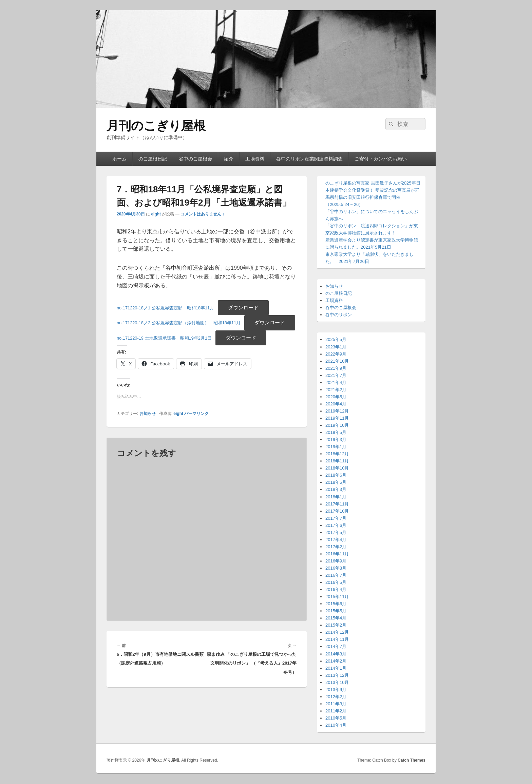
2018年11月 (337, 461)
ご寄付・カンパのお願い (381, 159)
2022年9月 (336, 354)
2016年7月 (336, 575)
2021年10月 (337, 361)
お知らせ (148, 414)
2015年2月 (336, 625)
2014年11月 (337, 639)
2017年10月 (337, 511)
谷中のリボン (339, 315)
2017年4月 (336, 540)
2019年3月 (336, 439)
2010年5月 (336, 718)
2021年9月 (336, 368)
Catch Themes (412, 760)
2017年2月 (336, 547)
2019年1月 (336, 447)
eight (156, 214)
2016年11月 (337, 554)
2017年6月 (336, 525)
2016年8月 (336, 568)
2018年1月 (336, 497)
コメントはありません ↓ (202, 214)
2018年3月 (336, 489)
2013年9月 (336, 690)
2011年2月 (336, 711)
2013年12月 (337, 675)
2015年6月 (336, 604)
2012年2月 (336, 697)
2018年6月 (336, 475)
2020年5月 (336, 397)
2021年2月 (336, 390)
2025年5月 (336, 339)
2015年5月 (336, 611)
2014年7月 (336, 646)
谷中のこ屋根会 (195, 159)
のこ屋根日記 (153, 159)
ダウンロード (243, 308)
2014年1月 (336, 668)
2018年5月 (336, 482)
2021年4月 (336, 383)
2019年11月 (337, 418)
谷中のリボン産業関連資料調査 (309, 159)
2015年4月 (336, 618)
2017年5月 (336, 532)
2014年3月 (336, 654)
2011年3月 (336, 704)
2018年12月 (337, 454)
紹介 (229, 159)
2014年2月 (336, 661)
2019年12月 (337, 411)
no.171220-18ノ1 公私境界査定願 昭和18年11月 (165, 308)
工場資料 (255, 159)
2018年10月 (337, 468)
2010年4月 (336, 725)
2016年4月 (336, 589)
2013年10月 (337, 682)
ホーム (119, 159)
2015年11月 (337, 597)
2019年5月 (336, 432)
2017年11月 (337, 504)
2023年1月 (336, 347)
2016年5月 (336, 582)
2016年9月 (336, 561)
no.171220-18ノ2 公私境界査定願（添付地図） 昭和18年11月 (179, 323)
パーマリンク (196, 414)
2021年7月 (336, 375)
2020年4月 (336, 404)
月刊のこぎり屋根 (156, 126)
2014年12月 (337, 632)
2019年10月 (337, 425)
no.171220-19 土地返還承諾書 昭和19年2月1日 (164, 338)
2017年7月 (336, 518)
